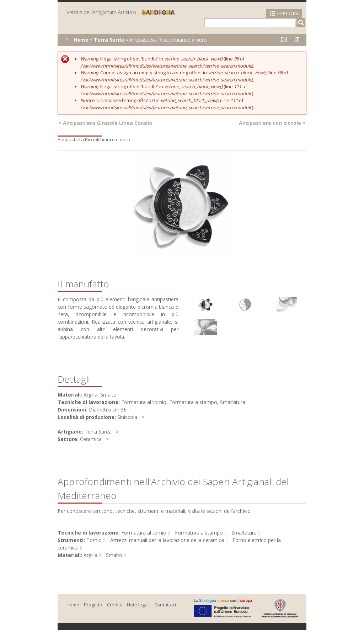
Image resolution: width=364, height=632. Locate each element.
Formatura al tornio (144, 533)
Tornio (94, 540)
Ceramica (91, 439)
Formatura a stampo (199, 533)
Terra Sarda (109, 40)
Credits (115, 605)
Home (81, 40)
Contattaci (165, 605)
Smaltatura (244, 533)
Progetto (93, 605)
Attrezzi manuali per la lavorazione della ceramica (167, 540)
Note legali (138, 605)
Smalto (114, 555)
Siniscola (127, 417)
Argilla (90, 555)
